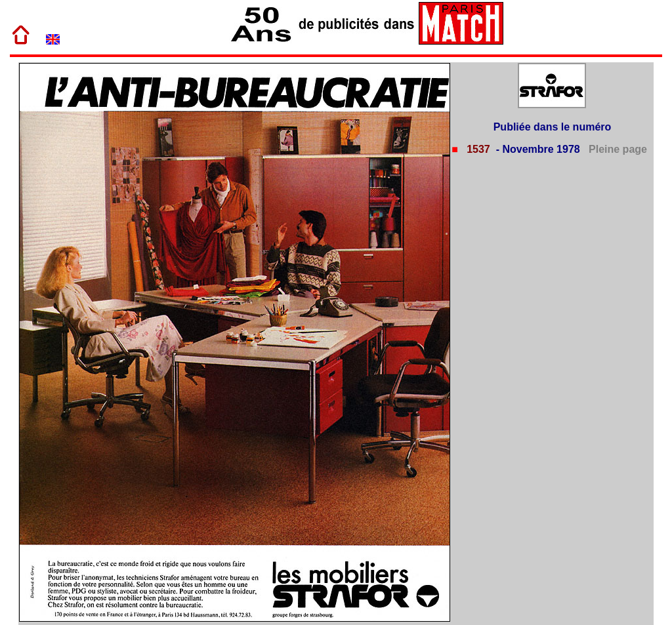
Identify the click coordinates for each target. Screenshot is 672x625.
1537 (477, 149)
